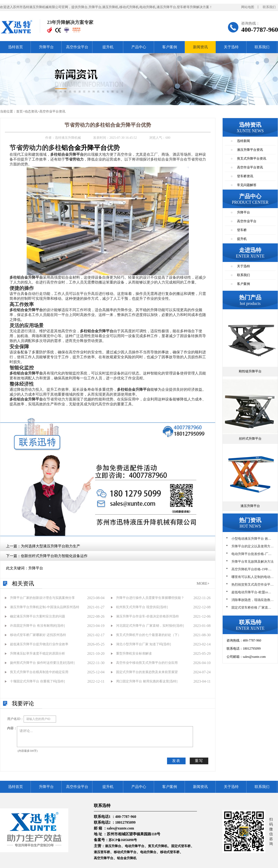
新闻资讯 (200, 47)
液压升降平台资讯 (250, 150)
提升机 (108, 47)
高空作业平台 (77, 47)
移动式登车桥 (170, 852)
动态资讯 (31, 111)
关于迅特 (231, 47)
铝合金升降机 (127, 858)
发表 (176, 761)
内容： (12, 728)
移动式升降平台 (125, 852)
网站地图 (248, 7)
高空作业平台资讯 (52, 111)
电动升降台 (148, 852)
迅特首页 (16, 47)
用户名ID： (15, 719)
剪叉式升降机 (158, 846)
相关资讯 (23, 584)
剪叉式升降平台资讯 (252, 159)
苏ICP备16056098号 (123, 840)
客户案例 (170, 47)
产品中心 (139, 47)
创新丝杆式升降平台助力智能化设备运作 (54, 556)
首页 (19, 111)
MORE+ (203, 583)
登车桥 (242, 230)
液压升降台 (113, 846)
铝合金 (71, 148)
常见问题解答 (247, 185)
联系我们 (269, 7)
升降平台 (46, 47)
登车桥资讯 (245, 176)
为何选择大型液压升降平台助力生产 (51, 546)
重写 (199, 761)
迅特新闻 (243, 141)
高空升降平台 (104, 858)
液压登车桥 (102, 852)
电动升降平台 (135, 846)
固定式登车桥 (181, 846)
